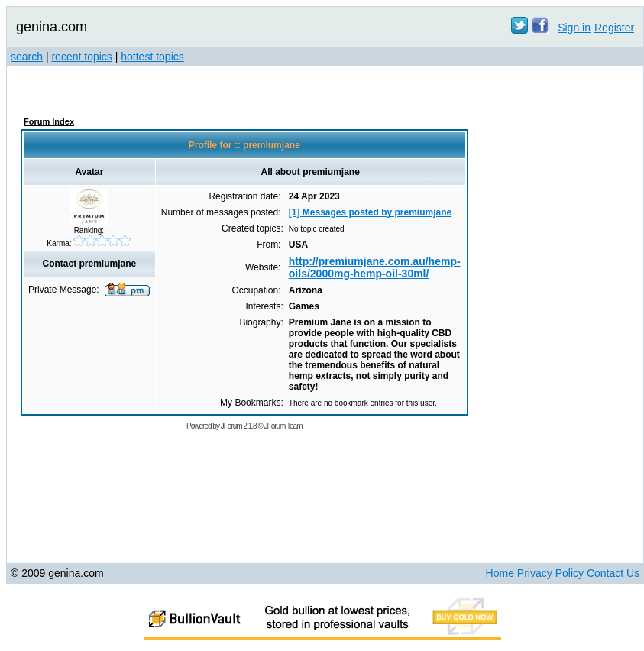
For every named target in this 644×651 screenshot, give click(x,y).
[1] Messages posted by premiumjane (370, 212)
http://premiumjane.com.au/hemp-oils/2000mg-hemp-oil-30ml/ (375, 267)
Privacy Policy (550, 573)
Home (500, 573)
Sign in (574, 28)
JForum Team (283, 426)
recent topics (81, 57)
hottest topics (152, 57)
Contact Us (613, 573)
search (27, 57)
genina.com (52, 27)
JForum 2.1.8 (239, 426)
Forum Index (49, 121)
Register (614, 28)
